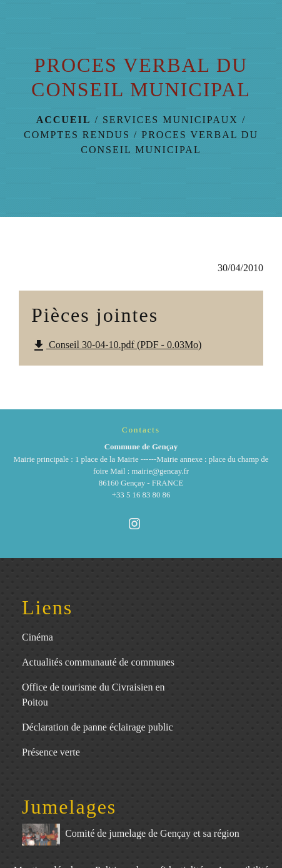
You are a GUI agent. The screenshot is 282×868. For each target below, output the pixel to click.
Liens (47, 607)
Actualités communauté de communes (98, 662)
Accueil (64, 120)
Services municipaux (170, 120)
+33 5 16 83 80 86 (141, 495)
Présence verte (51, 752)
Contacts (141, 430)
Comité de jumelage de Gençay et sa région (131, 835)
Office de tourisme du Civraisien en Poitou (93, 695)
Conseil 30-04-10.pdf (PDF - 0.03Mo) (116, 346)
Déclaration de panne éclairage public (98, 727)
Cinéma (38, 637)
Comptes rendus (77, 135)
